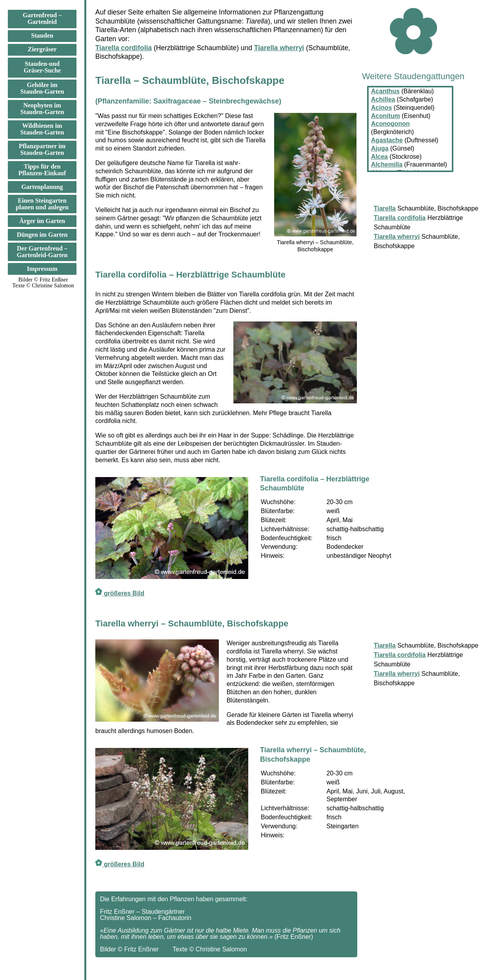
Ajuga (380, 148)
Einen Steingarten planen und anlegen (42, 204)
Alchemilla (387, 164)
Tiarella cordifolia (124, 48)
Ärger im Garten (42, 221)
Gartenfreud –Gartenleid (42, 19)
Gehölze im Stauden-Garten (42, 88)
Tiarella (385, 645)
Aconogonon (390, 124)
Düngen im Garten (42, 235)
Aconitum (386, 116)
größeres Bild (120, 593)
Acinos (381, 108)
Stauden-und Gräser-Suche (42, 67)
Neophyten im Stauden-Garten (42, 109)
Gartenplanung (42, 187)
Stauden (42, 36)
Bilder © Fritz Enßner (43, 279)
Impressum (42, 269)
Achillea (383, 99)
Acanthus (385, 91)
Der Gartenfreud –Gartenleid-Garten (42, 252)
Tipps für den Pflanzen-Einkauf (42, 170)
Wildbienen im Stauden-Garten (42, 129)
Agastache (387, 140)
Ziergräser (42, 49)
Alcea (379, 157)
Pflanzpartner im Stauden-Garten (42, 150)
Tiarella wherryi (279, 48)
